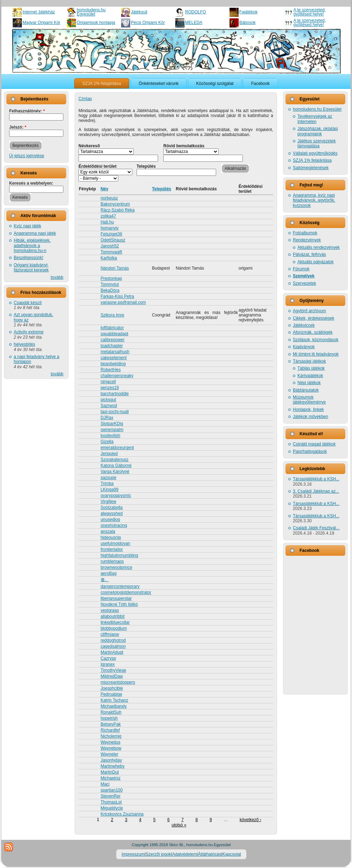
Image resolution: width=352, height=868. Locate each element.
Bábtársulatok (306, 390)
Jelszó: (18, 127)
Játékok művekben (310, 417)
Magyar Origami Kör (41, 23)
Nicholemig (111, 736)
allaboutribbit (113, 616)
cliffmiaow (110, 634)
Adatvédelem (184, 854)
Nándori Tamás (115, 268)
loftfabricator (112, 328)
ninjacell (108, 382)
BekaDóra (110, 290)
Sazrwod (109, 406)
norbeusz (109, 198)
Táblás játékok (311, 368)
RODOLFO (196, 12)
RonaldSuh (111, 712)
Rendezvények (307, 240)
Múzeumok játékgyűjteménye (309, 400)
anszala (108, 531)
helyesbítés (24, 344)
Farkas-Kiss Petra (117, 296)
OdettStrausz (113, 240)
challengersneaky (117, 376)
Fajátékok (249, 12)
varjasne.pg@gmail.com (123, 302)
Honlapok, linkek (308, 410)
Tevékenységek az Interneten (315, 119)
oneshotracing (114, 525)
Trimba (107, 484)
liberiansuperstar (116, 598)
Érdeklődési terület (98, 166)
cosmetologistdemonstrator (126, 592)
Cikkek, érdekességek (313, 318)
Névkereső (89, 146)
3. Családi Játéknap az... (316, 491)
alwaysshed (112, 513)
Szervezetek (304, 283)
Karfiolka (109, 258)
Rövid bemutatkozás (184, 146)
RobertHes (111, 370)
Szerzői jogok (158, 854)
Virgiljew (108, 501)
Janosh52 (110, 246)
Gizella (107, 442)
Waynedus (111, 742)
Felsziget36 (111, 234)
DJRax (107, 418)
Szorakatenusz (115, 460)
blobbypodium (114, 628)
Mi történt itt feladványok (316, 354)
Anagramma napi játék (35, 233)
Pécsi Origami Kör (148, 23)
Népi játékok (309, 383)
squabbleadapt (115, 334)
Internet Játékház (39, 12)
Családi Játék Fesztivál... (316, 528)
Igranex (108, 664)
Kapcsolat (232, 854)
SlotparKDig (112, 424)
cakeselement (114, 358)
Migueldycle (112, 808)
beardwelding (113, 364)
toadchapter (112, 346)
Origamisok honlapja (96, 23)
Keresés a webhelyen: (31, 183)
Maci (105, 784)
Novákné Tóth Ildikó (119, 604)
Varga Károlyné (115, 472)
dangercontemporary (120, 586)
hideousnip (111, 537)
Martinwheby (113, 766)
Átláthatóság (210, 854)
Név (105, 189)
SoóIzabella (112, 507)
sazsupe (109, 478)
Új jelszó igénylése (27, 156)
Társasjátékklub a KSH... (316, 479)
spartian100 (112, 790)
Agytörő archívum (309, 311)
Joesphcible (112, 688)
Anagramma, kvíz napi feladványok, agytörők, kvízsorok (314, 200)
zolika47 (108, 216)
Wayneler (109, 754)
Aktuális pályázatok (316, 262)
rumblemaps (112, 561)
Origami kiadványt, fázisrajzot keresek (31, 267)
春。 (105, 580)
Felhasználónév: (27, 111)
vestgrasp (110, 610)
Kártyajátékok (310, 376)
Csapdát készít (28, 303)
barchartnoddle (115, 394)
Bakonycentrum (115, 204)
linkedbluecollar (115, 622)
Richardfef (110, 730)
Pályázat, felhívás (309, 254)
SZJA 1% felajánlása (312, 160)
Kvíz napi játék (27, 226)
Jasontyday (111, 760)
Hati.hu (107, 222)
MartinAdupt (112, 652)
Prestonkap (111, 278)
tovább (57, 277)
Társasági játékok (309, 361)
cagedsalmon (113, 646)
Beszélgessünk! (29, 258)
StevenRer (111, 796)
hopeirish (109, 718)
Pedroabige (111, 694)
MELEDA (194, 23)
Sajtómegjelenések (311, 168)
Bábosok (248, 23)
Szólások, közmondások (316, 340)
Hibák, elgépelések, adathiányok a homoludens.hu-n (32, 245)
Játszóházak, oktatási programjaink (318, 131)
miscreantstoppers (118, 682)
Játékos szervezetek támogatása (317, 143)
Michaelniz (111, 778)
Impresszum (133, 854)
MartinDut (110, 772)
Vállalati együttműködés (315, 153)
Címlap (85, 99)
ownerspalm (112, 430)
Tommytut (110, 284)
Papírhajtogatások (310, 451)
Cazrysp (108, 658)
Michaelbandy (114, 706)
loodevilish (111, 436)
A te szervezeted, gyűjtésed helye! (310, 12)
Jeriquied (109, 454)
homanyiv (110, 228)
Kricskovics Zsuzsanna (122, 814)
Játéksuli (139, 12)
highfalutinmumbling (120, 555)
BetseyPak (111, 724)
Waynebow (111, 748)
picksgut (108, 400)
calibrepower (113, 340)
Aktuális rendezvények (319, 247)
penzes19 (110, 388)
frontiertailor (112, 549)
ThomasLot (111, 802)
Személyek (304, 276)
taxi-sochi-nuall (115, 412)
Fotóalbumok (305, 233)
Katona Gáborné (116, 466)
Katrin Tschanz (115, 700)
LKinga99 (110, 490)
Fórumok (301, 269)
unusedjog (110, 519)
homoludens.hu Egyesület (91, 12)
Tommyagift (111, 252)
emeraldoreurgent (117, 448)
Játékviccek (304, 325)
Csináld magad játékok (314, 444)
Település (146, 166)
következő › (250, 820)
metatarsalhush (115, 352)
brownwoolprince (117, 567)
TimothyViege (114, 670)
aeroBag (109, 573)
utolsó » (179, 825)
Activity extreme (29, 332)
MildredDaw (112, 676)
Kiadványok (304, 347)
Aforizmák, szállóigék (313, 332)
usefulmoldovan (115, 543)
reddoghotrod (113, 640)
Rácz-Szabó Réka (118, 210)
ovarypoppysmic (116, 495)
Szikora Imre (112, 315)
